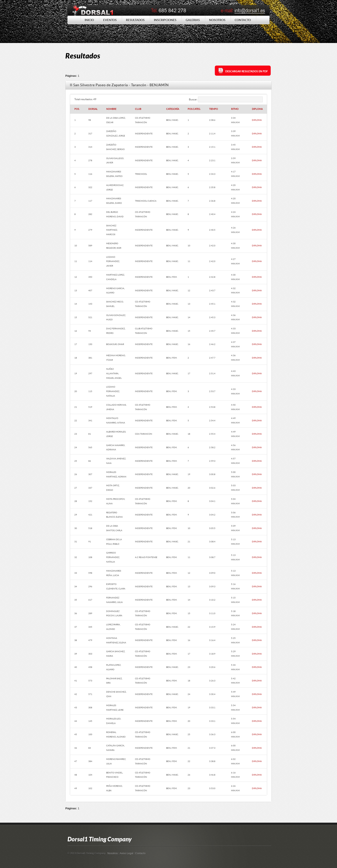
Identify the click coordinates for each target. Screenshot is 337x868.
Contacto (140, 853)
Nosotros (113, 853)
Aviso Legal (126, 853)
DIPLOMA (257, 120)
